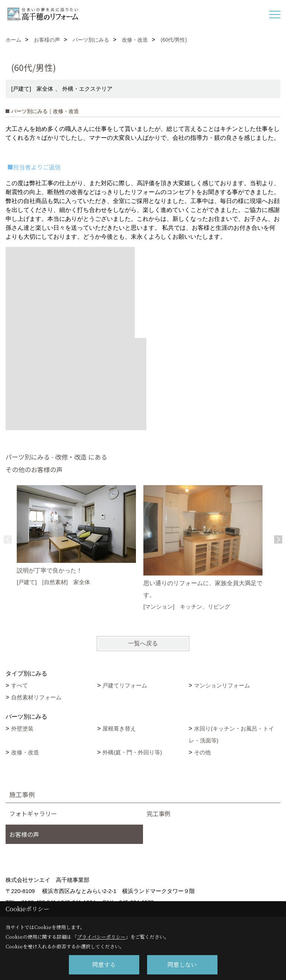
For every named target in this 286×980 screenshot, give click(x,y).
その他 (202, 752)
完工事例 (159, 813)
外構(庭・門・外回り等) (132, 752)
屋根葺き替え (119, 728)
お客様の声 (24, 834)
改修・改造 (25, 752)
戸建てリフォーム (125, 685)
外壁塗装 (22, 728)
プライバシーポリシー (101, 937)
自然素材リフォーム (36, 697)
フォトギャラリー (33, 813)
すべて (20, 685)
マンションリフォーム (222, 685)
